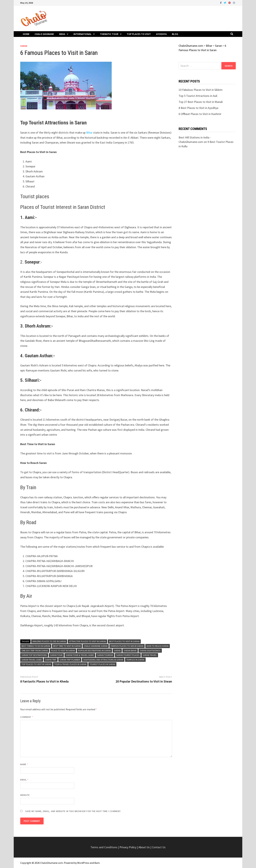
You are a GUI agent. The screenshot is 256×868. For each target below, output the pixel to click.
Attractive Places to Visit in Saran (87, 641)
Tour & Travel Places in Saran (70, 664)
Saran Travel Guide (32, 660)
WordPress (83, 863)
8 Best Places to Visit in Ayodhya (198, 108)
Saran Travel (150, 655)
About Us (144, 847)
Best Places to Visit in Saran (124, 641)
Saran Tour (56, 655)
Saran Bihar (130, 651)
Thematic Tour (109, 34)
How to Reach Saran (158, 646)
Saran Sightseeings (150, 651)
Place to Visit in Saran (63, 651)
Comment (27, 717)
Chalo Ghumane (44, 34)
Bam (97, 863)
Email (24, 780)
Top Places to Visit (139, 34)
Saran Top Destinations (34, 655)
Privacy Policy (128, 847)
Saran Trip (51, 660)
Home (26, 34)
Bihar (90, 133)
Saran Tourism (105, 655)
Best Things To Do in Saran (36, 646)
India (62, 34)
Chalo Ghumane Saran (96, 646)
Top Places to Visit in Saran (36, 664)
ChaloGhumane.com (52, 863)
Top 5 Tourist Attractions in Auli (198, 96)
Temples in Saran (135, 660)
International (83, 34)
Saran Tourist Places (128, 655)
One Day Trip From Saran (35, 651)
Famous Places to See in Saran (127, 646)
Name (24, 764)
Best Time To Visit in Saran (67, 646)
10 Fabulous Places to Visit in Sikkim (201, 90)
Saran (24, 46)
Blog (175, 34)
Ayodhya (161, 34)
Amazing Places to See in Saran (49, 641)
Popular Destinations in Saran (94, 651)
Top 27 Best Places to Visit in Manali (201, 102)
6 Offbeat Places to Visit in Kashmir (200, 114)
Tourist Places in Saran (102, 664)
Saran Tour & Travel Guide (80, 655)
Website (25, 795)
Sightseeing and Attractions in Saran (103, 660)
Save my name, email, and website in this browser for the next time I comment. (73, 811)
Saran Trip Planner (70, 660)
